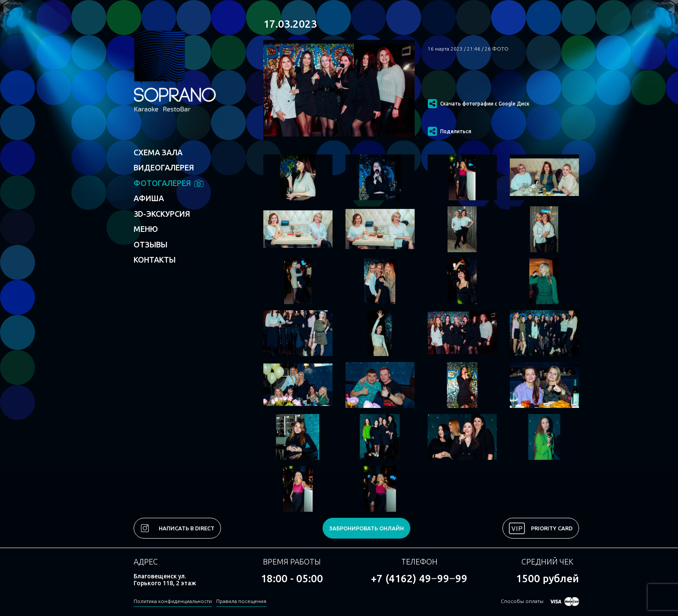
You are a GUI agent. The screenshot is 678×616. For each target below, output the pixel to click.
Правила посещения (241, 601)
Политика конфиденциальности (173, 601)
